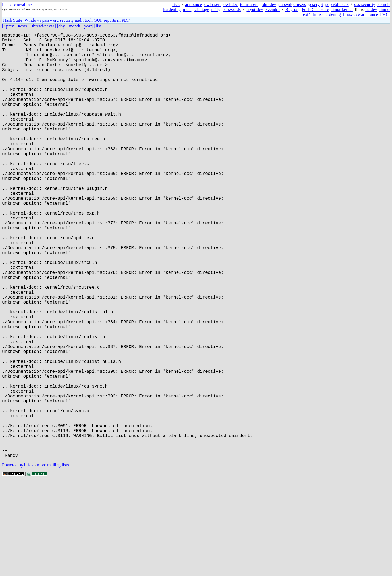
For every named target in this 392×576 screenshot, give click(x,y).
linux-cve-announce (361, 14)
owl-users (213, 5)
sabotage (201, 9)
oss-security (365, 5)
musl (187, 9)
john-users (249, 5)
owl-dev (231, 5)
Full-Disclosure (315, 9)
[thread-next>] (43, 26)
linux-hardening (327, 14)
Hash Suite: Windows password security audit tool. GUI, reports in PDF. (67, 20)
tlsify (216, 9)
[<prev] (9, 26)
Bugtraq (293, 9)
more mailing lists (53, 559)
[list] (98, 26)
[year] (88, 26)
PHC (384, 14)
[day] (62, 26)
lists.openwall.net (18, 5)
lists (176, 5)
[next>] (23, 26)
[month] (75, 26)
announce (193, 5)
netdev (371, 9)
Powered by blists (18, 559)
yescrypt (315, 5)
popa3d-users (337, 5)
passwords (232, 9)
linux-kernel (342, 9)
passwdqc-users (292, 5)
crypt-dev (255, 9)
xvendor (273, 9)
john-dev (268, 5)
